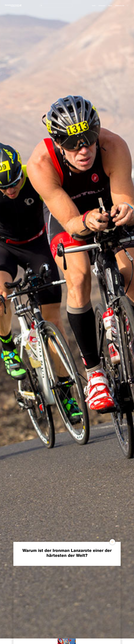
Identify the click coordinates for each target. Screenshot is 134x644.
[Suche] (56, 6)
